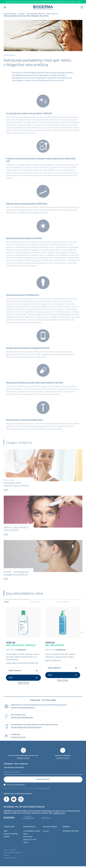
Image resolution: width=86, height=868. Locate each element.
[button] (81, 634)
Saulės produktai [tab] (63, 604)
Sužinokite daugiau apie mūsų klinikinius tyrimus (26, 732)
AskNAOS (7, 842)
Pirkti (23, 679)
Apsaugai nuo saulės (30, 845)
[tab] (17, 603)
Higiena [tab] (6, 604)
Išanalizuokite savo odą (18, 742)
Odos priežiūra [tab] (35, 604)
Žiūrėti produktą (23, 672)
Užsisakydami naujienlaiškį (14, 773)
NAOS (6, 836)
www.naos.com (59, 818)
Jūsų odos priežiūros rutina (24, 595)
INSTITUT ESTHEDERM (11, 839)
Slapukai (6, 860)
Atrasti (6, 494)
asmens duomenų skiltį (44, 793)
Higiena (26, 839)
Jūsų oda (46, 836)
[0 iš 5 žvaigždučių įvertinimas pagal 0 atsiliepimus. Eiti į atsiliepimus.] (16, 651)
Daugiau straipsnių (19, 447)
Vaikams (26, 848)
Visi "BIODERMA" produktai (32, 836)
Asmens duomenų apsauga (12, 858)
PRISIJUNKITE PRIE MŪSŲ (71, 836)
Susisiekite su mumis (23, 763)
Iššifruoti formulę (23, 684)
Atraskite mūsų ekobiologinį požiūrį (22, 723)
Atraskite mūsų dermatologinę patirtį (22, 713)
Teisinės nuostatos (10, 855)
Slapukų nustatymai (10, 863)
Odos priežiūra (28, 842)
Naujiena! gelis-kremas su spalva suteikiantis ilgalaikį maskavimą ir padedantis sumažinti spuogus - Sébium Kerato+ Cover (43, 2)
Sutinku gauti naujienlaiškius (16, 790)
